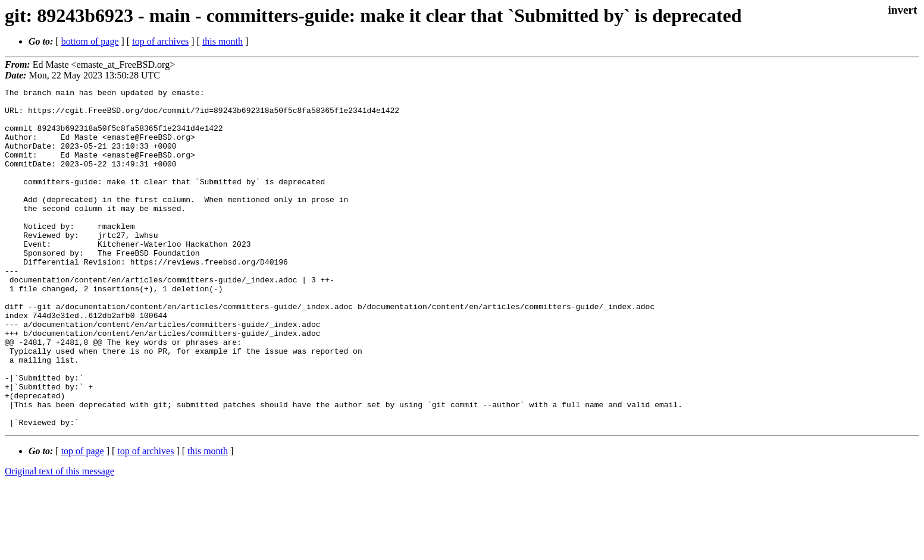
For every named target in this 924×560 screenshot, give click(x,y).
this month (223, 41)
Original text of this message (59, 539)
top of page (83, 519)
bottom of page (90, 41)
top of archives (160, 41)
